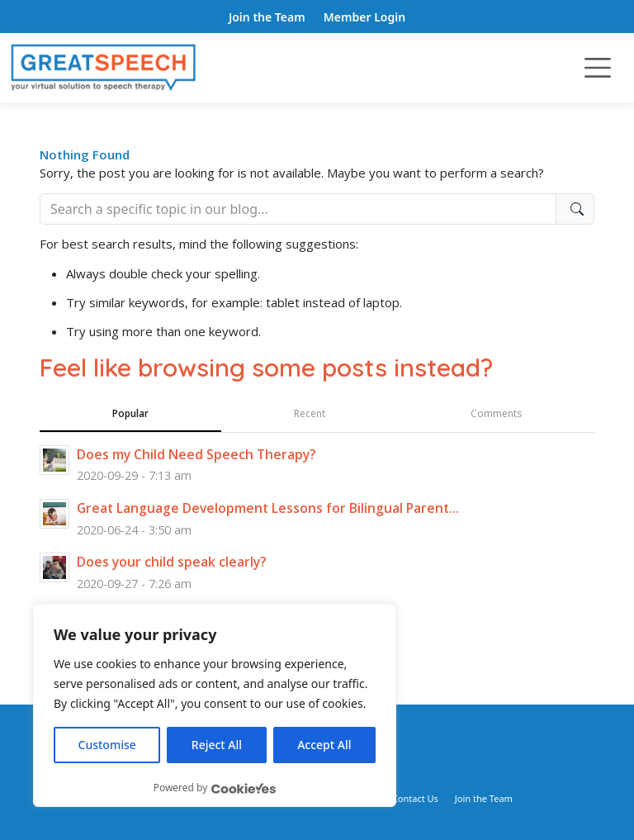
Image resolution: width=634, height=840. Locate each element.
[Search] (298, 209)
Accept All (324, 745)
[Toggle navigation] (598, 68)
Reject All (217, 745)
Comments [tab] (496, 413)
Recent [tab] (310, 413)
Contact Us (415, 798)
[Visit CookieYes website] (244, 788)
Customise (107, 745)
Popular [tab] (130, 413)
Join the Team (267, 17)
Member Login (364, 17)
